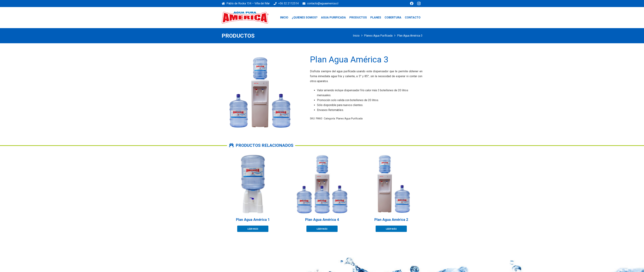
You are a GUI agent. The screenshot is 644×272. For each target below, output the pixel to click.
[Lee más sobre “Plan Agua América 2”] (391, 229)
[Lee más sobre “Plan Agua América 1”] (253, 229)
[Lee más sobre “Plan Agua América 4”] (322, 229)
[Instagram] (419, 4)
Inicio (356, 36)
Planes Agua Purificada (378, 36)
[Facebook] (412, 4)
